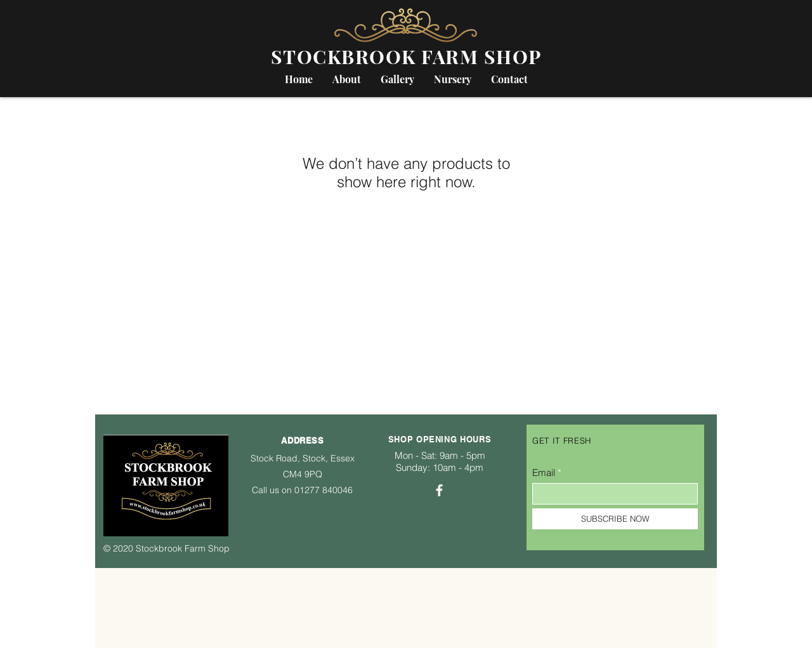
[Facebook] (439, 490)
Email (544, 473)
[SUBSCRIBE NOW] (615, 519)
